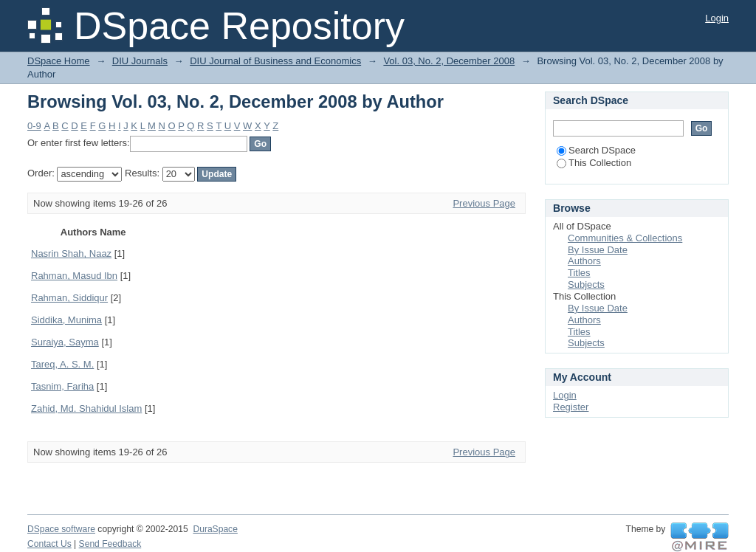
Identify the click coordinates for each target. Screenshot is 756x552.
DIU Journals (140, 61)
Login (717, 18)
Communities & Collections (625, 238)
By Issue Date (598, 250)
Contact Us (49, 544)
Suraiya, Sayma (65, 342)
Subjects (586, 284)
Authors (584, 261)
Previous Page (484, 203)
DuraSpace (215, 529)
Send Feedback (110, 544)
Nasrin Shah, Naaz (71, 253)
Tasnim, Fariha (62, 386)
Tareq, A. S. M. (62, 364)
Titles (579, 273)
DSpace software (61, 529)
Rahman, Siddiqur (69, 298)
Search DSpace (596, 150)
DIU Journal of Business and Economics (275, 61)
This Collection (594, 163)
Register (571, 407)
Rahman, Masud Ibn (74, 276)
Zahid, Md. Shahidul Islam (86, 408)
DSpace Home (59, 61)
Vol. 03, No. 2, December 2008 (449, 61)
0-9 (34, 126)
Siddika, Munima (66, 320)
